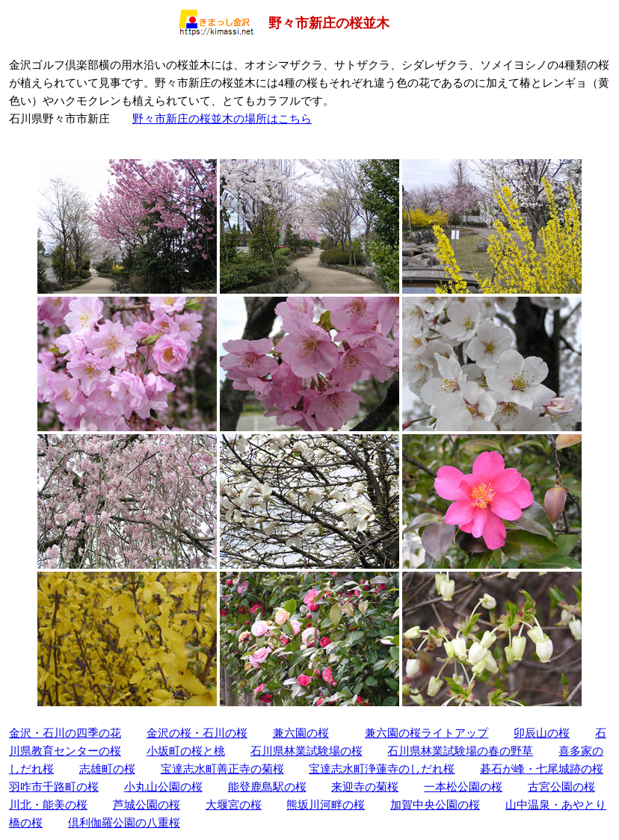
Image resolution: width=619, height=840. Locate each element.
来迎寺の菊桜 (365, 787)
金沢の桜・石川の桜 (197, 733)
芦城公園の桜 (147, 805)
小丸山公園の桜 (163, 787)
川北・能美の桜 (48, 805)
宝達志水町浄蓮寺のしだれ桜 (382, 769)
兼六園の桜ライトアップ (426, 733)
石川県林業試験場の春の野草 (460, 751)
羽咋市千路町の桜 (54, 787)
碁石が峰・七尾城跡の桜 (542, 769)
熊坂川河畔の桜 (326, 805)
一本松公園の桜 (463, 787)
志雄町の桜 (107, 769)
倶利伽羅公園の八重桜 (124, 822)
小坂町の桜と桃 (186, 751)
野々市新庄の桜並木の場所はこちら (222, 118)
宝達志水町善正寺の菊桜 (222, 769)
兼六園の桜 (301, 733)
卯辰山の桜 (542, 733)
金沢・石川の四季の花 (65, 733)
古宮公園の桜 (561, 787)
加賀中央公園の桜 (435, 805)
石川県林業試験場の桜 (307, 751)
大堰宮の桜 (234, 805)
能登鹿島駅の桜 (267, 787)
